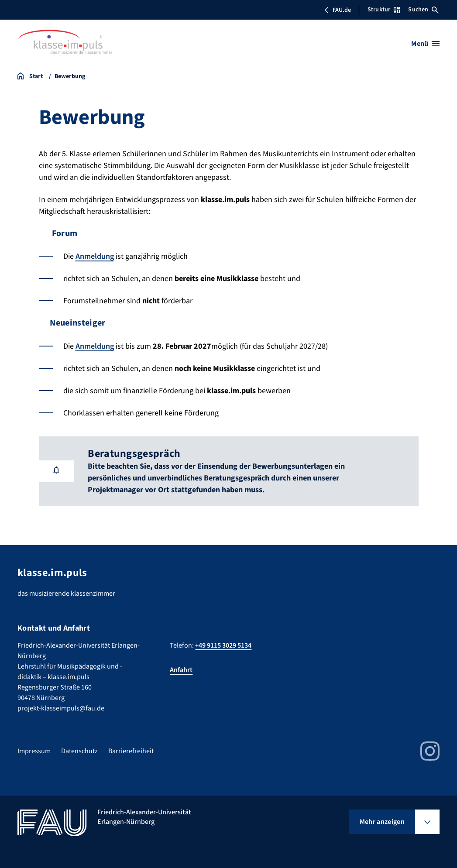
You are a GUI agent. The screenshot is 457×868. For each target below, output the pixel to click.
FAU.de (337, 10)
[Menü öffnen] (425, 44)
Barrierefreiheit (131, 751)
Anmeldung (95, 256)
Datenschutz (79, 751)
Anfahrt (181, 670)
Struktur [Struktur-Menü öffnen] (384, 10)
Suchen (423, 10)
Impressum (34, 751)
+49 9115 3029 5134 (223, 645)
